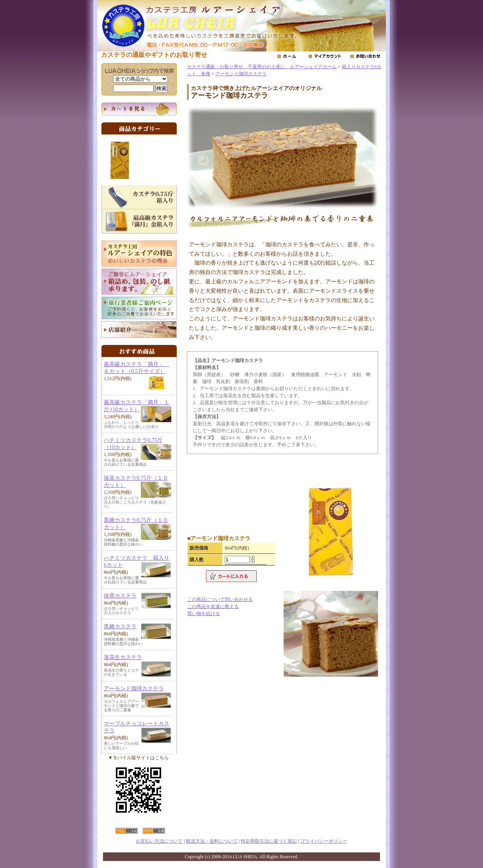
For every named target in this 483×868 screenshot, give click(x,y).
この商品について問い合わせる (220, 599)
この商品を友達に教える (213, 606)
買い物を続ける (204, 613)
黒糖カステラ (120, 627)
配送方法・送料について (212, 841)
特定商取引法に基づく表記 (269, 841)
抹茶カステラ (120, 596)
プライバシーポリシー (324, 841)
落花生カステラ (123, 657)
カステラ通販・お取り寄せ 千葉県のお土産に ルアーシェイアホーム (262, 67)
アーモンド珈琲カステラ (134, 689)
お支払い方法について (159, 841)
